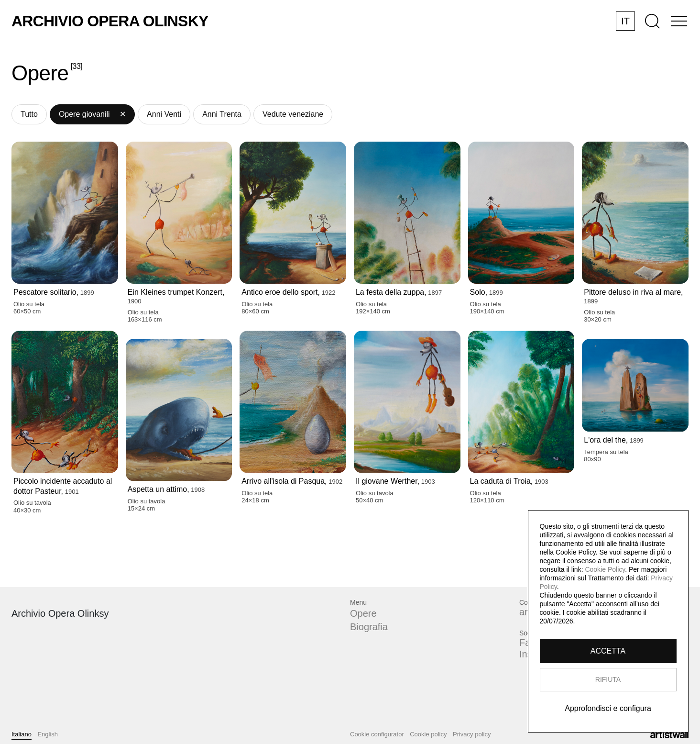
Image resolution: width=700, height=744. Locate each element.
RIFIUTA (608, 679)
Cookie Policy (605, 569)
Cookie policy (428, 734)
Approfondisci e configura (608, 708)
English (48, 734)
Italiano (22, 734)
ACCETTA (608, 651)
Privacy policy (472, 734)
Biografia (369, 627)
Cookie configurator (377, 734)
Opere (363, 613)
